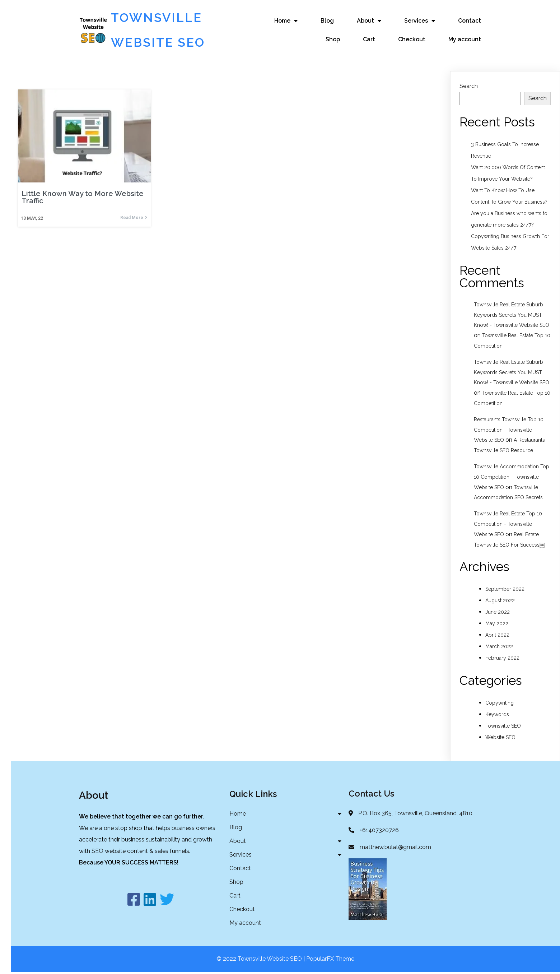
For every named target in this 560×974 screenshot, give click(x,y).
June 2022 (498, 613)
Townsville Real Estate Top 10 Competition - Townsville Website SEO (508, 525)
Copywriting (500, 704)
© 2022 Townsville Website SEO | (261, 961)
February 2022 (502, 659)
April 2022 (497, 636)
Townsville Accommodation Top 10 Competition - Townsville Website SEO (512, 478)
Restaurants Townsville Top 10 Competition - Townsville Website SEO (509, 431)
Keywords (497, 715)
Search (469, 87)
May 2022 (497, 624)
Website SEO (500, 738)
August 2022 (500, 601)
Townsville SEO (503, 727)
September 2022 (505, 590)
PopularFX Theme (330, 961)
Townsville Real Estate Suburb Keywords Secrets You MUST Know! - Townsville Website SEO (512, 316)
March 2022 (499, 647)
